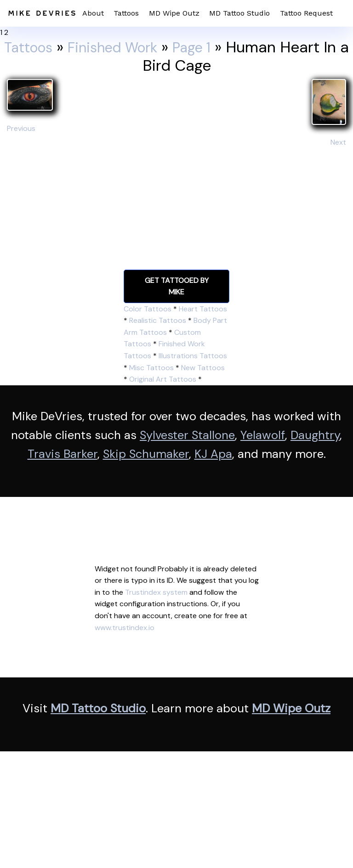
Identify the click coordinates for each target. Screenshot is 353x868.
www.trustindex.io (125, 628)
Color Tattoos (148, 309)
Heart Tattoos (203, 309)
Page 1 (206, 47)
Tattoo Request (306, 13)
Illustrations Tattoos (193, 356)
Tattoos (126, 13)
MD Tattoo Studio (239, 13)
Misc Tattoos (151, 368)
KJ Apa (213, 454)
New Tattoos (203, 368)
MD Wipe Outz (174, 13)
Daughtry (315, 435)
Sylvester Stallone (187, 435)
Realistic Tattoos (158, 320)
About (93, 13)
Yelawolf (263, 435)
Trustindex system (156, 592)
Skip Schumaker (146, 454)
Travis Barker (63, 454)
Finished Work (120, 47)
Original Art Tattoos (163, 379)
